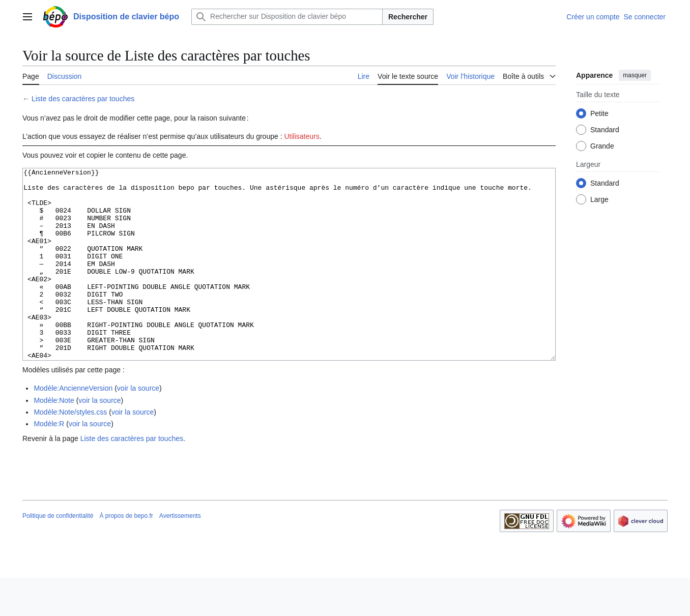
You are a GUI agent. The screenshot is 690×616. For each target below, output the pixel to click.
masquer (635, 75)
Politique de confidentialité (58, 554)
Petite (599, 113)
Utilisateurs (301, 136)
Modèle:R (49, 462)
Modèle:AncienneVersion (73, 426)
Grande (602, 146)
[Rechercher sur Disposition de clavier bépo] (287, 17)
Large (599, 199)
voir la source (138, 426)
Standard (605, 130)
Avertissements (180, 554)
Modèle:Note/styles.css (70, 450)
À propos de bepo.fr (126, 554)
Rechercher (408, 17)
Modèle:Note (54, 438)
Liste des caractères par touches (83, 99)
